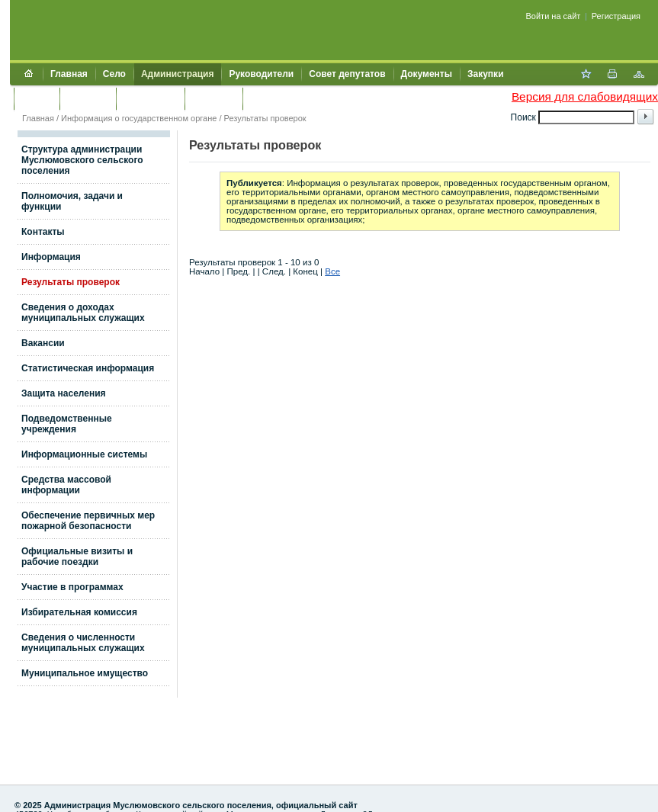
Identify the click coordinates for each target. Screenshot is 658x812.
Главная (69, 74)
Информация (51, 257)
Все (332, 271)
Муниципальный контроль (311, 98)
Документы (427, 74)
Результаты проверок (265, 118)
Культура (88, 98)
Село (114, 74)
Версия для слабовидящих (585, 96)
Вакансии (43, 343)
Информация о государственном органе (139, 118)
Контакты (214, 98)
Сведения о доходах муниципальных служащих (83, 313)
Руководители (261, 74)
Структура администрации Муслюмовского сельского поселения (82, 160)
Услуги (37, 98)
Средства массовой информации (66, 485)
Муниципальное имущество (85, 673)
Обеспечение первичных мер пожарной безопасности (88, 521)
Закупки (486, 74)
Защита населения (64, 393)
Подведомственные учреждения (67, 424)
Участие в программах (72, 587)
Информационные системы (84, 454)
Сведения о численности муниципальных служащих (83, 643)
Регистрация (616, 16)
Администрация (177, 74)
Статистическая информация (88, 368)
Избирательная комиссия (79, 612)
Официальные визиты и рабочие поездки (77, 557)
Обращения (150, 98)
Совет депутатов (347, 74)
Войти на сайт (554, 16)
